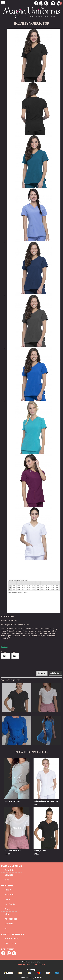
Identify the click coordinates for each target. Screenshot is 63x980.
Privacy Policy (39, 964)
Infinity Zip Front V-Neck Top (46, 801)
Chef (7, 914)
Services (9, 875)
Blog (7, 880)
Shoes (8, 909)
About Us (9, 870)
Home (8, 890)
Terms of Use (24, 964)
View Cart (42, 673)
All (6, 928)
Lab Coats (10, 904)
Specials (9, 924)
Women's (9, 895)
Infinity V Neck (40, 851)
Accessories (11, 919)
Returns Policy (12, 939)
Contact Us (10, 943)
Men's (8, 899)
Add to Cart (55, 673)
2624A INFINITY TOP (13, 851)
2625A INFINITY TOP (13, 801)
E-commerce (26, 978)
